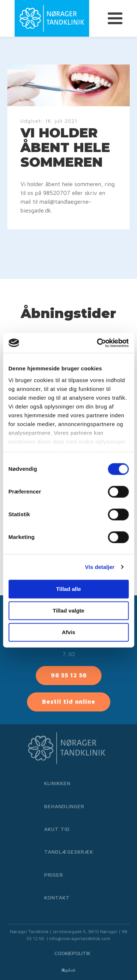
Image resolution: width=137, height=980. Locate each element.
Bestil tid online (69, 702)
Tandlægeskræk (69, 852)
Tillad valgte (68, 611)
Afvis (68, 632)
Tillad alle (68, 589)
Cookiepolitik (72, 953)
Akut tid (57, 829)
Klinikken (57, 783)
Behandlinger (64, 806)
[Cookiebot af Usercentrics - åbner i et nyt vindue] (98, 343)
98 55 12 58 (69, 675)
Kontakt (57, 897)
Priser (54, 875)
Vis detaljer (100, 567)
